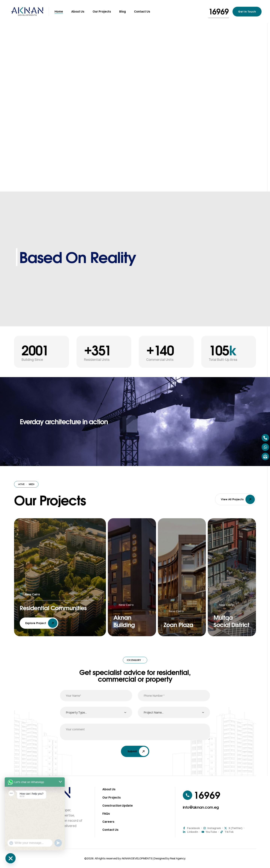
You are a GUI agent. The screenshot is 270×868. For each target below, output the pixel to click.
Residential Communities (40, 603)
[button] (219, 12)
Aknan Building (126, 620)
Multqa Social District (225, 616)
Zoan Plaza (181, 624)
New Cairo (32, 586)
